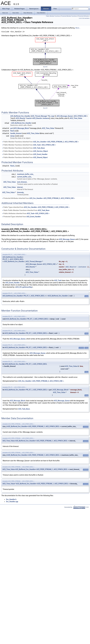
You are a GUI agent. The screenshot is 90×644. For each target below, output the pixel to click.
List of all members (84, 18)
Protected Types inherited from (21, 217)
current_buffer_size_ (24, 177)
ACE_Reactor (21, 118)
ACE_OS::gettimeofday (24, 287)
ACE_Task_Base (39, 148)
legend (45, 67)
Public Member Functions (53, 16)
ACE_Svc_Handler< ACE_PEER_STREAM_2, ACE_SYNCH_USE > (56, 142)
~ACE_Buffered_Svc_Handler (21, 123)
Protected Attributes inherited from (38, 198)
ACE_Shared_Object (40, 157)
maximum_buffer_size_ (25, 174)
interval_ (20, 187)
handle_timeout (16, 133)
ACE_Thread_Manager (39, 116)
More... (78, 28)
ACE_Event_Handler (40, 154)
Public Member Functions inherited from (40, 142)
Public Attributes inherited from (26, 213)
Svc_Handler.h (11, 499)
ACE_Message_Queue (65, 116)
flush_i (13, 166)
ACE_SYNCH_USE (80, 116)
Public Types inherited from (36, 207)
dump (12, 136)
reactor (29, 118)
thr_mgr (51, 116)
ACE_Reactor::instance (41, 118)
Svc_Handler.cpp (12, 502)
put (11, 128)
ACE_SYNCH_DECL (17, 259)
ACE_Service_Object (41, 151)
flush (12, 131)
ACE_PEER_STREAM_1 (37, 426)
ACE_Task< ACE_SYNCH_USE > (44, 145)
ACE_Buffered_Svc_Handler (20, 116)
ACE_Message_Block (21, 128)
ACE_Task (58, 280)
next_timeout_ (22, 182)
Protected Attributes (83, 16)
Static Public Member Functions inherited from (26, 210)
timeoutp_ (21, 192)
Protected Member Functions (69, 16)
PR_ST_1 (6, 259)
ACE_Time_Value (76, 118)
